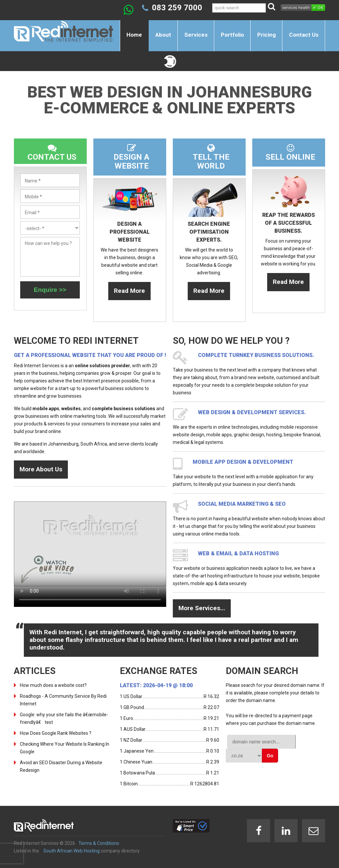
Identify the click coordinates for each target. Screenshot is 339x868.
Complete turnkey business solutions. (256, 355)
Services (196, 35)
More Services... (202, 608)
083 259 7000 (177, 8)
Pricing (266, 35)
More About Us (41, 469)
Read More (129, 291)
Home (134, 35)
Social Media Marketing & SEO (242, 504)
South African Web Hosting (72, 851)
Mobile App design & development (243, 462)
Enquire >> (50, 290)
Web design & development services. (252, 412)
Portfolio (232, 35)
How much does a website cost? (53, 685)
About (163, 35)
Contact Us (304, 35)
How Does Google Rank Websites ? (56, 733)
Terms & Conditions (99, 843)
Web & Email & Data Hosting (238, 553)
